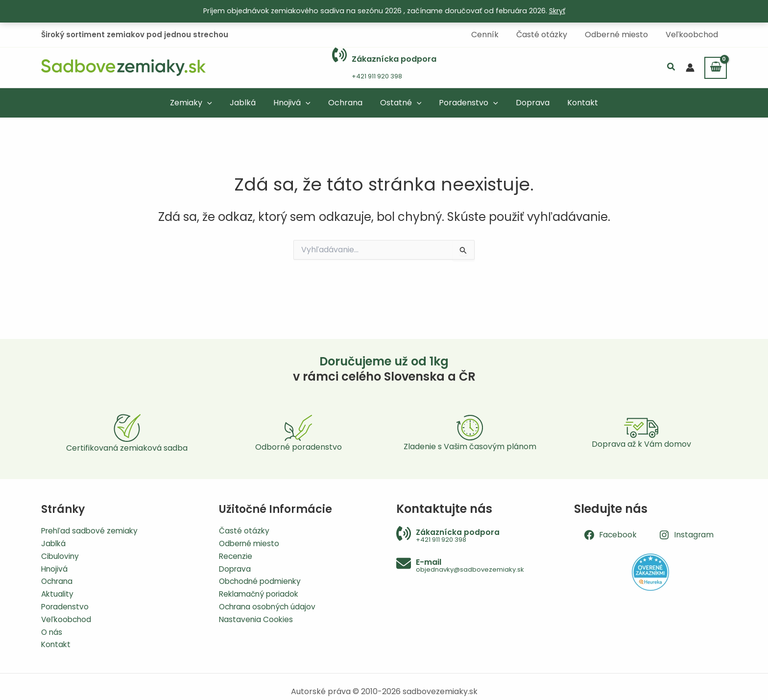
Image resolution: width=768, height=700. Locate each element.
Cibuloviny (61, 554)
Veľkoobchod (67, 618)
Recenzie (236, 554)
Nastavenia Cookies (257, 618)
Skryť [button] (557, 11)
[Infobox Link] (384, 67)
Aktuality (58, 592)
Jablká (54, 541)
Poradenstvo (66, 606)
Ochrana (58, 580)
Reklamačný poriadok (261, 592)
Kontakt (57, 644)
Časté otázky (244, 528)
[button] (672, 67)
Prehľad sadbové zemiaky (91, 528)
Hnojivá (55, 567)
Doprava (236, 567)
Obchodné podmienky (262, 580)
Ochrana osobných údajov (270, 606)
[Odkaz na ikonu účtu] (690, 67)
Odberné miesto (251, 541)
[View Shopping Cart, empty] (716, 67)
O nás (52, 631)
